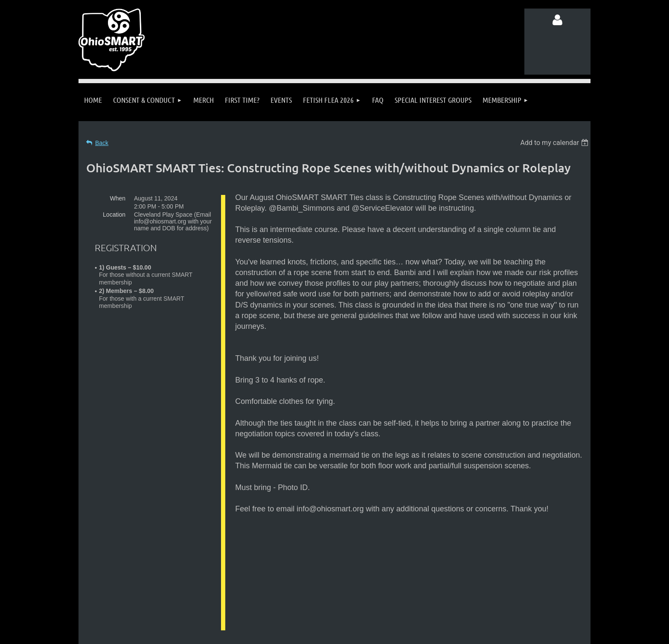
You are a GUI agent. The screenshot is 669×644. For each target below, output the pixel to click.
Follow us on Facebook (164, 605)
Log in (558, 20)
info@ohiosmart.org (355, 588)
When (118, 198)
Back (102, 143)
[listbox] (555, 143)
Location (114, 215)
